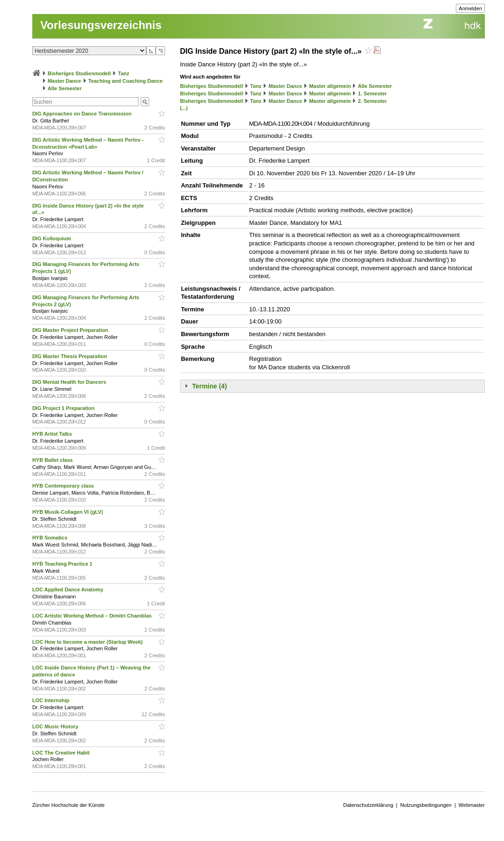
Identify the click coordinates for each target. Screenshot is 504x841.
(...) (184, 108)
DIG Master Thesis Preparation (70, 356)
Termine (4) (209, 386)
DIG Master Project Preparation (71, 330)
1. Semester (373, 93)
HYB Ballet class (53, 460)
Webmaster (472, 805)
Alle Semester (65, 88)
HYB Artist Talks (53, 434)
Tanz (123, 73)
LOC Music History (56, 726)
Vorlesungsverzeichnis (101, 25)
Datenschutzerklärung (368, 805)
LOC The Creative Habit (62, 753)
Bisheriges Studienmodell (79, 73)
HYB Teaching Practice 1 (63, 564)
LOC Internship (52, 700)
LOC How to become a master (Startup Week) (88, 642)
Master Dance (65, 81)
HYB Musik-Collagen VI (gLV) (68, 512)
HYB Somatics (50, 538)
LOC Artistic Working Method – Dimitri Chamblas (93, 616)
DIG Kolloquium (52, 238)
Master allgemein (330, 86)
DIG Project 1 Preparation (64, 408)
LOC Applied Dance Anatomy (68, 589)
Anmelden (470, 8)
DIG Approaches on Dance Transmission (83, 114)
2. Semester (373, 101)
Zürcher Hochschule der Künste (68, 805)
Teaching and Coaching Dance (126, 81)
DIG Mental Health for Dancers (70, 382)
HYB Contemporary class (64, 486)
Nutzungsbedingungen (426, 805)
